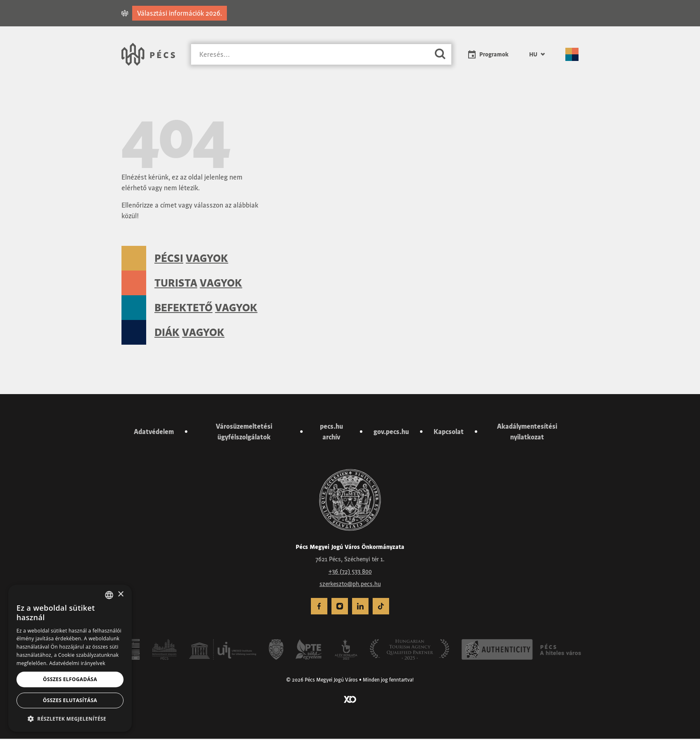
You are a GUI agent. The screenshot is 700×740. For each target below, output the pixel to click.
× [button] (120, 594)
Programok (494, 54)
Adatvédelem (154, 433)
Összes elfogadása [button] (70, 679)
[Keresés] (310, 55)
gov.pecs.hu (391, 433)
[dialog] (70, 658)
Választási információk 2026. (180, 13)
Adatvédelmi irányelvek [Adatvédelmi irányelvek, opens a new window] (77, 663)
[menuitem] (537, 54)
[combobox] (109, 595)
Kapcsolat (449, 433)
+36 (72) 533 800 (350, 573)
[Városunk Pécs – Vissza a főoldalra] (148, 54)
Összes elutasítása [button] (70, 700)
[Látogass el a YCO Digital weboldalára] (350, 700)
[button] (70, 719)
